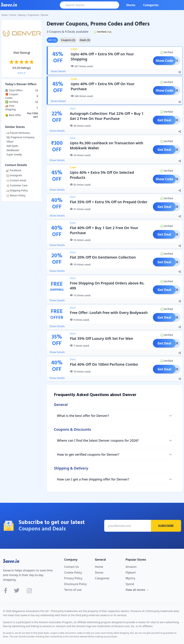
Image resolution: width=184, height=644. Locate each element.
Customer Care (17, 185)
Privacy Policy (73, 578)
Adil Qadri (12, 146)
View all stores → (137, 590)
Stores (131, 5)
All (52, 40)
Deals (85, 40)
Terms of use (73, 590)
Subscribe (166, 526)
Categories (151, 5)
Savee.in (11, 561)
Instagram (14, 175)
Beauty (22, 15)
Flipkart (131, 572)
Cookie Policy (73, 572)
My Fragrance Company (20, 137)
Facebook (14, 170)
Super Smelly (14, 154)
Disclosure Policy (75, 584)
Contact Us (71, 567)
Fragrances (33, 15)
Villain (10, 142)
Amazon (131, 567)
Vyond (130, 584)
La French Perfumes (18, 133)
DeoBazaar (13, 150)
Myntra (130, 578)
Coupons (68, 40)
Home (4, 15)
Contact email (16, 180)
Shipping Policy (17, 190)
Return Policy (16, 195)
